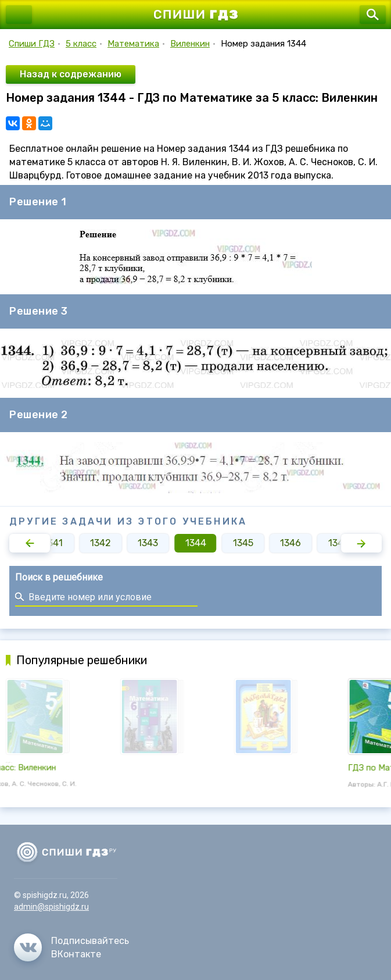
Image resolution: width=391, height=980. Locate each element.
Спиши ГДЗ (32, 44)
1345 (243, 543)
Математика (133, 44)
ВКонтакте (76, 954)
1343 (148, 543)
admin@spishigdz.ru (51, 907)
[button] (30, 543)
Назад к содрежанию (71, 74)
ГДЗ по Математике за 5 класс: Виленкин (91, 768)
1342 (101, 543)
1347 (338, 543)
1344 (196, 543)
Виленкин (190, 44)
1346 (290, 543)
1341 (53, 543)
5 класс (81, 44)
